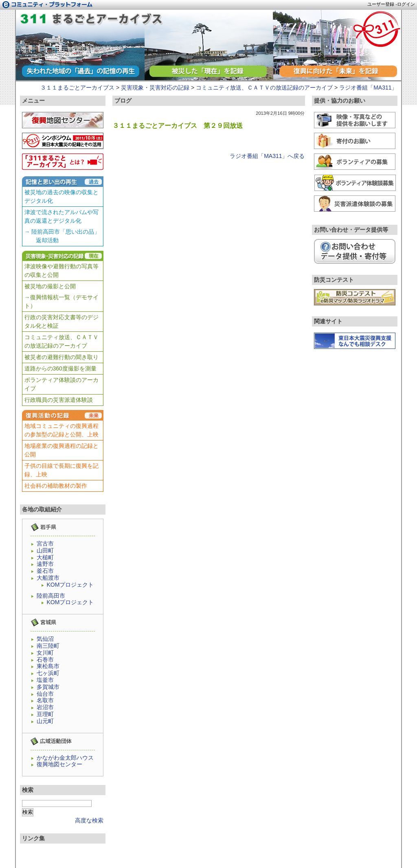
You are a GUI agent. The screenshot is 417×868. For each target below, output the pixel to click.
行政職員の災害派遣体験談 (59, 400)
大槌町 (45, 557)
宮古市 (45, 544)
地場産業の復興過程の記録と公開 (61, 450)
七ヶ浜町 (48, 673)
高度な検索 (89, 820)
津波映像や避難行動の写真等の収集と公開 (61, 271)
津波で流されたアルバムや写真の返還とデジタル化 (61, 216)
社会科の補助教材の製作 (56, 486)
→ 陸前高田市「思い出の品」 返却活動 (62, 236)
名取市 (45, 700)
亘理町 (45, 714)
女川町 (45, 653)
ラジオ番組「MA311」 (92, 21)
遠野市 (45, 564)
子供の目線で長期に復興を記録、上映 (61, 470)
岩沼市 (45, 707)
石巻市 (45, 660)
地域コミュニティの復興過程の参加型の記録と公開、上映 (61, 430)
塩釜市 (45, 680)
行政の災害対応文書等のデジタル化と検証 (61, 321)
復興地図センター (59, 764)
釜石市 (45, 571)
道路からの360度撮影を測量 (60, 368)
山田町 (45, 550)
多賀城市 (48, 687)
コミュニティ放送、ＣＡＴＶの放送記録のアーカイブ (264, 88)
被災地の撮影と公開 (50, 286)
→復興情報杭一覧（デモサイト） (61, 301)
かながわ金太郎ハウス (65, 758)
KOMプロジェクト (70, 585)
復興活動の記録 (63, 415)
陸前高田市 (51, 596)
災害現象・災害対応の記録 (155, 88)
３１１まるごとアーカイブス (77, 88)
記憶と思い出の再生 (63, 182)
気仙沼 (45, 639)
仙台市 (45, 694)
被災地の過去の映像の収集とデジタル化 (61, 196)
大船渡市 (48, 578)
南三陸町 (48, 646)
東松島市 (48, 666)
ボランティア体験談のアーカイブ (61, 384)
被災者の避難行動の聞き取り (61, 357)
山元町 (45, 721)
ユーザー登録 (381, 4)
